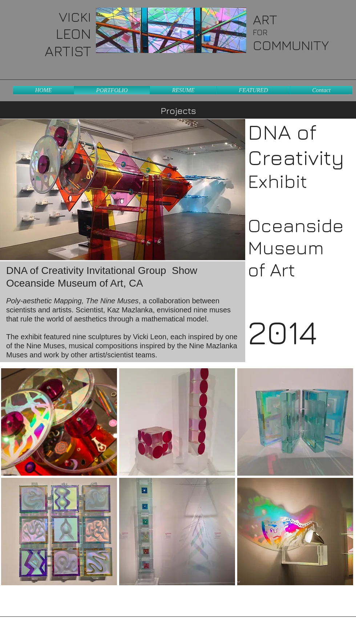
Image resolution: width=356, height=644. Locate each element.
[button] (59, 422)
